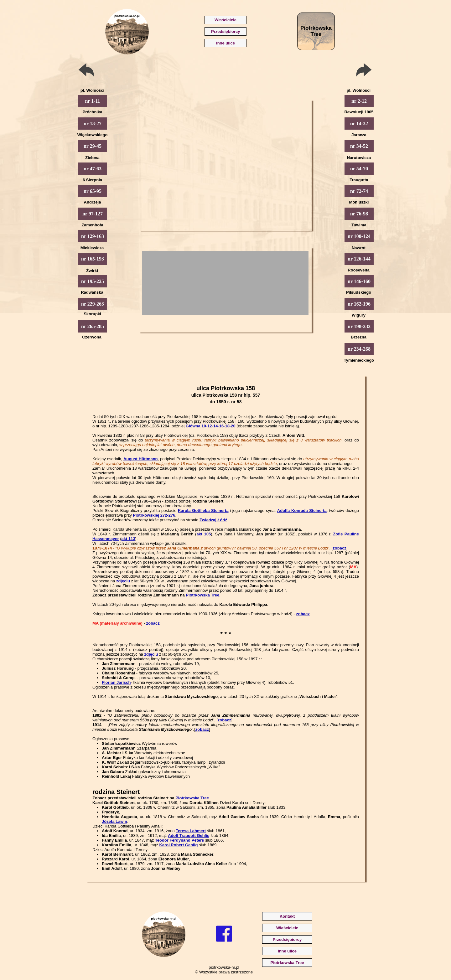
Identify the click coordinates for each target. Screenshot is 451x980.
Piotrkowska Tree (202, 595)
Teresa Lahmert (191, 831)
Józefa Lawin (114, 821)
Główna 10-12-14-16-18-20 (211, 426)
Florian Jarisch (116, 682)
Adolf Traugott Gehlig (189, 836)
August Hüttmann (140, 459)
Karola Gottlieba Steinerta (203, 511)
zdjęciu (123, 581)
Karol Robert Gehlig (179, 845)
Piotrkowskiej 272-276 (154, 515)
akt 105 (204, 534)
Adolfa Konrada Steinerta (302, 511)
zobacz (339, 548)
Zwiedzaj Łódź (213, 520)
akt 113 (128, 539)
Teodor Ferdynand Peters (180, 840)
